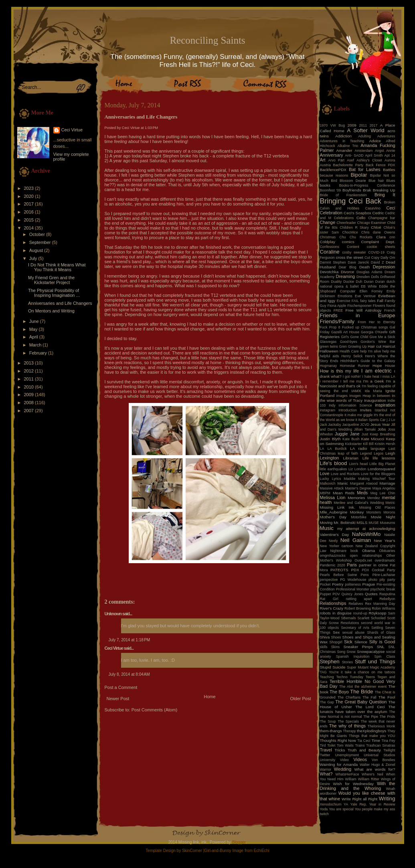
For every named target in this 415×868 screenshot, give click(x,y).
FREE (338, 310)
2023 (30, 188)
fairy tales (368, 301)
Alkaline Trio (348, 146)
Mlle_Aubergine (334, 512)
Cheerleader (346, 223)
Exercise (344, 301)
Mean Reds (344, 493)
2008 (30, 403)
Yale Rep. (359, 804)
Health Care (349, 351)
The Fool (387, 697)
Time (376, 740)
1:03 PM (151, 128)
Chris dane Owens (378, 232)
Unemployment (347, 755)
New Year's (385, 541)
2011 (30, 379)
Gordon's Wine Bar (378, 342)
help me (389, 351)
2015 (30, 220)
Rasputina (387, 594)
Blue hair (376, 181)
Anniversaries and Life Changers (60, 303)
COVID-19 (376, 252)
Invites (366, 410)
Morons (389, 512)
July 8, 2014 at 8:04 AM (129, 674)
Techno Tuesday (350, 677)
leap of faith (348, 453)
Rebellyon (387, 599)
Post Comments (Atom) (154, 710)
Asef (350, 160)
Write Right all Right (359, 799)
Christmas (328, 237)
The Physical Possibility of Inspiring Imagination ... (54, 293)
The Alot (346, 687)
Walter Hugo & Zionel (378, 765)
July (34, 258)
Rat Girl (329, 599)
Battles (389, 170)
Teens (370, 677)
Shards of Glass (381, 632)
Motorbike (359, 517)
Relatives (356, 604)
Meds (362, 493)
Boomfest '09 (331, 190)
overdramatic (385, 560)
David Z (377, 262)
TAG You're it (331, 672)
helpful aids (330, 356)
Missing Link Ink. (338, 507)
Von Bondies (383, 760)
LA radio (358, 448)
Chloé (376, 227)
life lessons (384, 458)
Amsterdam (363, 151)
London (360, 469)
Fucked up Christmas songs (365, 327)
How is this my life (340, 371)
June (35, 321)
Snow (351, 652)
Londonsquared (382, 469)
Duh (359, 282)
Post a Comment (121, 687)
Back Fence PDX (381, 165)
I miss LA (388, 377)
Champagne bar (382, 218)
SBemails (348, 618)
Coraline (330, 252)
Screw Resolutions (344, 623)
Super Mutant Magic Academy (371, 667)
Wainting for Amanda (339, 764)
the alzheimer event (370, 687)
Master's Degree (358, 488)
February (39, 353)
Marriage (388, 483)
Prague (368, 584)
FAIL (355, 301)
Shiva (325, 637)
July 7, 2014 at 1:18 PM (130, 640)
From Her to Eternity (376, 322)
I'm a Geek (373, 381)
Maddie (350, 479)
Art (323, 160)
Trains (360, 745)
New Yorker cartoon (337, 546)
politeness (353, 584)
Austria (325, 165)
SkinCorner (192, 851)
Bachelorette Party (348, 165)
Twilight (389, 750)
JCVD (365, 425)
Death (364, 267)
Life (366, 458)
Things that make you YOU (372, 736)
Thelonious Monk (382, 726)
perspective (329, 580)
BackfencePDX (333, 170)
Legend (366, 453)
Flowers (379, 306)
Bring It (385, 195)
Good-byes (349, 342)
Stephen (330, 662)
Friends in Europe (358, 315)
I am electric (377, 371)
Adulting (364, 136)
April (34, 337)
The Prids (388, 717)
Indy (332, 405)
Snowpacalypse (371, 652)
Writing (387, 799)
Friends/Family (337, 321)
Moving (326, 523)
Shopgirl (336, 642)
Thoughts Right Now (338, 740)
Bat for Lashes (364, 169)
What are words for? (375, 769)
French (390, 310)
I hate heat (371, 377)
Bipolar (359, 175)
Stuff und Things (375, 662)
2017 (30, 204)
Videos (360, 759)
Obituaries (387, 551)
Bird (334, 181)
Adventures (386, 136)
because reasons (334, 175)
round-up (360, 613)
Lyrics (337, 479)
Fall (380, 301)
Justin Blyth (330, 439)
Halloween (329, 351)
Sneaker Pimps (358, 647)
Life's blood (334, 463)
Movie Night (383, 517)
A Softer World (366, 130)
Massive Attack (332, 488)
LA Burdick (337, 449)
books (325, 185)
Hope (377, 366)
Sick (348, 642)
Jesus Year (380, 424)
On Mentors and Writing (51, 311)
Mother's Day (333, 517)
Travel (326, 750)
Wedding (343, 769)
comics (348, 242)
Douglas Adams (369, 272)
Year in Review (382, 804)
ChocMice (350, 232)
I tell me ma (351, 381)
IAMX (356, 391)
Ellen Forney (371, 291)
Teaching (327, 677)
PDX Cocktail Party (379, 570)
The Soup (328, 721)
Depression (384, 267)
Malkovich (328, 483)
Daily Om (388, 258)
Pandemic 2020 (333, 565)
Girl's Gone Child (354, 337)
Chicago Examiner (372, 223)
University (328, 760)
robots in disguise (336, 613)
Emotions (345, 296)
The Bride (362, 692)
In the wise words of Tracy (358, 398)
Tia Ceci (364, 741)
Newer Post (118, 699)
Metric (391, 503)
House (390, 366)
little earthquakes (334, 469)
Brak (367, 190)
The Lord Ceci (370, 707)
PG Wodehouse (353, 580)
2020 (30, 196)
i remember (329, 381)
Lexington (330, 458)
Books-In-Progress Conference (367, 185)
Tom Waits (345, 745)
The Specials (348, 721)
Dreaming (345, 276)
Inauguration (375, 400)
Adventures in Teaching (342, 141)
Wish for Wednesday (353, 784)
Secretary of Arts (355, 628)
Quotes (371, 594)
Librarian (350, 458)
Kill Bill (368, 444)
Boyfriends (352, 190)
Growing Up (357, 346)
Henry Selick (352, 356)
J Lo (392, 420)
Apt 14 (390, 155)
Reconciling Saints (207, 40)
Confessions (330, 247)
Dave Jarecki (358, 262)
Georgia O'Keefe (374, 332)
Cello (361, 218)
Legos (379, 453)
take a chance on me (364, 672)
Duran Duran (375, 282)
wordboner (328, 793)
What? (326, 774)
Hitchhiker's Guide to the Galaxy (368, 361)
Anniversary (332, 155)
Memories (356, 498)
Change (328, 222)
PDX (355, 570)
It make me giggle (358, 415)
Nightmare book (344, 551)
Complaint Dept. (378, 242)
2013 (30, 363)
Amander (344, 150)
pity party (388, 580)
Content (353, 247)
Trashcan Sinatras (381, 745)
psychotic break (383, 589)
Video (344, 760)
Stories (347, 662)
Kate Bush (351, 439)
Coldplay (328, 242)
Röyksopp (378, 613)
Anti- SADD (354, 155)
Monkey (357, 512)
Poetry (338, 584)
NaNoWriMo (366, 534)
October (38, 234)
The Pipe (371, 717)
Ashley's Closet (369, 160)
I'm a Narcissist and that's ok (358, 384)
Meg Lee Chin (383, 493)
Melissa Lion (333, 497)
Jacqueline (350, 425)
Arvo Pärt (336, 160)
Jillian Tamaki (365, 429)
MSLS (362, 523)
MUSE (373, 523)
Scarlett (363, 618)
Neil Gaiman (356, 540)
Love (325, 473)
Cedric (378, 213)
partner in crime (373, 565)
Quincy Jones (353, 594)
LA (322, 449)
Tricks (340, 750)
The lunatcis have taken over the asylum (358, 709)
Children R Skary (354, 228)
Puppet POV (330, 594)
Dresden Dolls (368, 277)
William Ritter (369, 779)
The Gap (327, 702)
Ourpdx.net (363, 560)
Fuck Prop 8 (330, 327)
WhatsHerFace (347, 774)
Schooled (378, 618)
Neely (333, 541)
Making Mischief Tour (377, 479)
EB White (369, 286)
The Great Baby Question (361, 702)
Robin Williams (383, 608)
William (351, 779)
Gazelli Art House (345, 332)
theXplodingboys (371, 731)
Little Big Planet (382, 464)
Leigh (390, 453)
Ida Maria (373, 391)
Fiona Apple (337, 306)
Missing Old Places (377, 508)
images (342, 396)
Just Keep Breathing (379, 434)
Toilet (331, 745)
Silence (361, 642)
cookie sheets (381, 247)
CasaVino (373, 208)
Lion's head (358, 464)
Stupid (326, 667)
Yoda (324, 809)
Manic (342, 483)
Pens (365, 575)
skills (324, 647)
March (36, 345)
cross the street (350, 257)
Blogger (239, 842)
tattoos (390, 672)
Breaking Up (384, 190)
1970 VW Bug (333, 125)
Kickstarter (354, 444)
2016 (30, 212)
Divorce (347, 272)
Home (210, 697)
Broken (390, 202)
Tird (323, 745)
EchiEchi (262, 851)
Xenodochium (331, 804)
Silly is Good (382, 642)
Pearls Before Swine (339, 575)
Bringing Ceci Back (351, 201)
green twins (329, 346)
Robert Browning (358, 608)
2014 (30, 228)
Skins (336, 647)
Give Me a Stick (383, 337)
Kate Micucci (372, 439)
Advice (375, 141)
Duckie (349, 282)
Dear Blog (348, 267)
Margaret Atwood (364, 483)
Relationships (333, 603)
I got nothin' (352, 377)
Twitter (325, 755)
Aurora (390, 160)
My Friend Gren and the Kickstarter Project (51, 280)
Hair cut (375, 346)
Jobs (382, 429)
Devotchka (329, 272)
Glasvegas (328, 342)
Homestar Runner (354, 366)
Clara (381, 237)
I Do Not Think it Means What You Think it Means (57, 267)
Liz (351, 469)
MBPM (325, 493)
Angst (380, 151)
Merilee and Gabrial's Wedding (359, 503)
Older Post (301, 699)
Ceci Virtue (72, 130)
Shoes (336, 637)
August (37, 250)
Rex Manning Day (380, 604)
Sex (336, 632)
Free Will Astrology (363, 310)
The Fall (369, 697)
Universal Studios (379, 755)
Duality (336, 282)
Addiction (343, 136)
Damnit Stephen (333, 262)
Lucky (325, 479)
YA (346, 804)
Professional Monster (353, 589)
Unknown (113, 614)
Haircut (389, 346)
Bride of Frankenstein (343, 195)
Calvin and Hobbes (340, 208)
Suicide (339, 667)
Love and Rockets (345, 474)
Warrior (326, 769)
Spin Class (385, 657)
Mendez (373, 498)
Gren (343, 346)
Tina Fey (388, 741)
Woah (391, 789)
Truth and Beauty (364, 750)
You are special (341, 809)
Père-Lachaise (384, 575)
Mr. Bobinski (344, 523)
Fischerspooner (359, 306)
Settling (377, 628)
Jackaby (334, 425)
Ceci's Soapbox (357, 213)
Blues (391, 181)
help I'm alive (370, 351)
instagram (328, 410)
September (41, 242)
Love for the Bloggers (378, 474)
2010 (30, 387)
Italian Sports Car (372, 420)
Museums (387, 523)
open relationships (366, 556)
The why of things (347, 726)
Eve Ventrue (365, 296)
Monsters (374, 512)
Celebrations (344, 218)
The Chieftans (349, 697)
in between (381, 396)
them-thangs (331, 731)
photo (373, 580)
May (34, 329)
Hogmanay (329, 366)
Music (327, 528)
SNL (381, 647)
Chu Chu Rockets (356, 237)
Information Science (355, 405)
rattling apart (359, 599)
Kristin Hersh (385, 444)
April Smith (374, 155)
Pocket (325, 584)
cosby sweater (354, 252)
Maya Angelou (384, 488)
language (378, 449)
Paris (352, 565)
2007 (30, 411)
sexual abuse (354, 632)
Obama (368, 551)
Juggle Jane (347, 434)
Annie (391, 151)
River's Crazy (332, 608)
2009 (30, 395)
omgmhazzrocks (333, 556)
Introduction (348, 410)
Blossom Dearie (353, 181)
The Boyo (339, 692)
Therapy (349, 731)
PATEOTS (339, 570)
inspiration (385, 405)
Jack (324, 425)
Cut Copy (372, 258)
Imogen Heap (360, 396)
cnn (392, 237)
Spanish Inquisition (353, 657)
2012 (30, 371)
